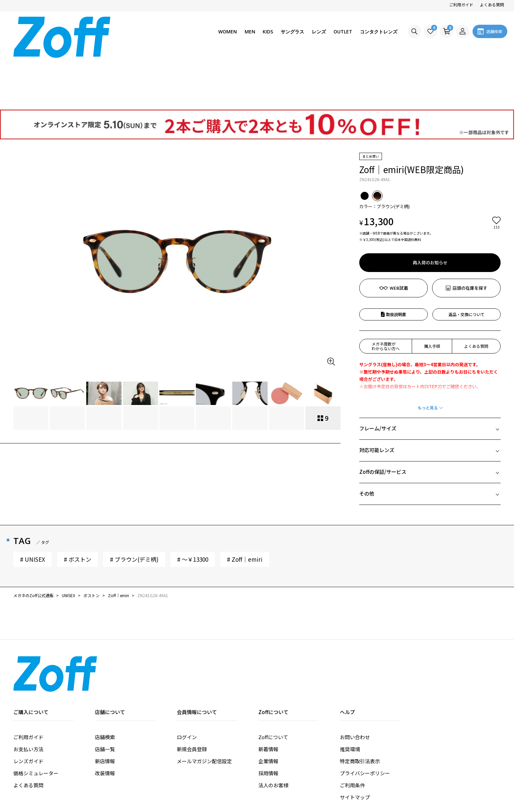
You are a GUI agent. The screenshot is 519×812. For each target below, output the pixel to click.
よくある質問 (492, 5)
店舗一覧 (105, 698)
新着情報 (268, 698)
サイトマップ (355, 746)
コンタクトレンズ (379, 32)
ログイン (187, 686)
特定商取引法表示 (360, 710)
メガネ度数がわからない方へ (386, 295)
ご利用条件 (352, 734)
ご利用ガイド (461, 5)
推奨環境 (350, 698)
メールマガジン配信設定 (204, 710)
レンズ (319, 32)
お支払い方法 (28, 698)
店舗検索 (105, 686)
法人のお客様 (273, 734)
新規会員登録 (192, 698)
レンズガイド (28, 710)
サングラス (292, 32)
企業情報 (268, 710)
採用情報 (268, 722)
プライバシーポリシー (365, 722)
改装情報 (105, 722)
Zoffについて (273, 686)
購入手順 (432, 295)
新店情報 (105, 710)
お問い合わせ (355, 686)
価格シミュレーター (36, 722)
